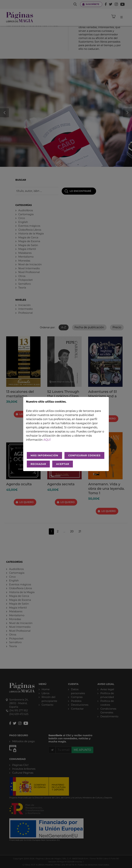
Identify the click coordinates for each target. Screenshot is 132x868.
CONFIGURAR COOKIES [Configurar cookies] (84, 455)
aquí (47, 440)
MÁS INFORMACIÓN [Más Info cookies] (44, 455)
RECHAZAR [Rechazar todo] (38, 464)
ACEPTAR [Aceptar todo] (63, 464)
